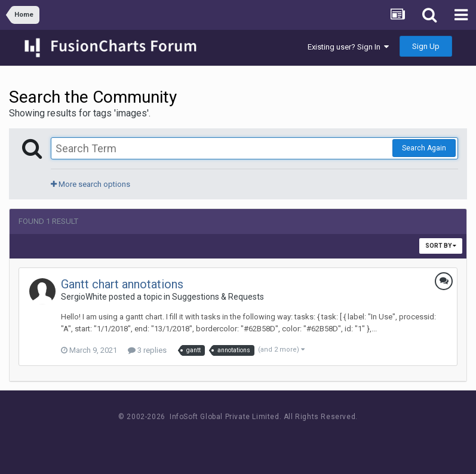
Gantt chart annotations (122, 284)
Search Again (424, 148)
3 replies (147, 350)
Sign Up (426, 46)
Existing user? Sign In (348, 47)
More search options (90, 184)
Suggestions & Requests (218, 297)
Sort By (441, 246)
